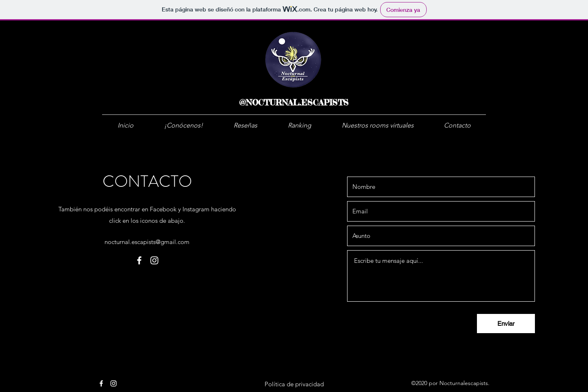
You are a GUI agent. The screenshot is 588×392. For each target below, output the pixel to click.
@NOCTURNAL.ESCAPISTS (294, 102)
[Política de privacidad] (294, 384)
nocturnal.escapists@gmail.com (147, 242)
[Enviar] (506, 324)
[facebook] (139, 260)
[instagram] (154, 260)
